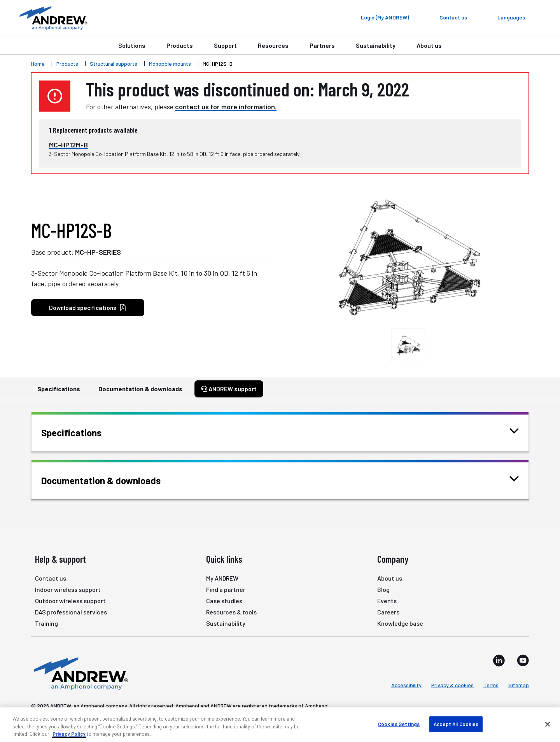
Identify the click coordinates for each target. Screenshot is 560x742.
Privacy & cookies (452, 685)
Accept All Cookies (456, 724)
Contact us (51, 578)
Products (180, 45)
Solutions (132, 45)
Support (225, 45)
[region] (280, 725)
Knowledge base (400, 623)
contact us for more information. (226, 107)
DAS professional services (71, 612)
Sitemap (519, 685)
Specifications (59, 392)
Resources (273, 45)
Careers (388, 612)
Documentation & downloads (140, 392)
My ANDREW (222, 578)
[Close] (548, 724)
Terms (491, 685)
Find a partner (226, 589)
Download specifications (88, 308)
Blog (383, 589)
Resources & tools (231, 612)
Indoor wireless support (68, 589)
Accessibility (406, 685)
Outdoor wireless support (70, 601)
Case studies (224, 601)
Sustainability (376, 45)
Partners (322, 45)
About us (429, 45)
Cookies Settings (399, 724)
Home (38, 64)
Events (387, 601)
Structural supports (114, 64)
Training (46, 623)
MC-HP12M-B (68, 145)
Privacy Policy (69, 734)
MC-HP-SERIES (98, 252)
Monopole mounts (170, 64)
